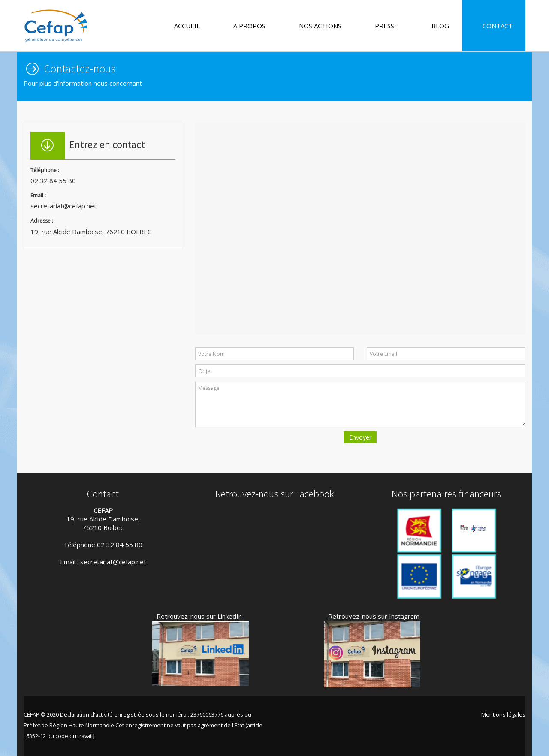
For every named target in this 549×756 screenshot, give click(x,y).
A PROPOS (246, 26)
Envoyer (360, 437)
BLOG (436, 26)
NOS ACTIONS (316, 26)
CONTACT (494, 26)
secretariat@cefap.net (113, 562)
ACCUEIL (183, 26)
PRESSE (383, 26)
